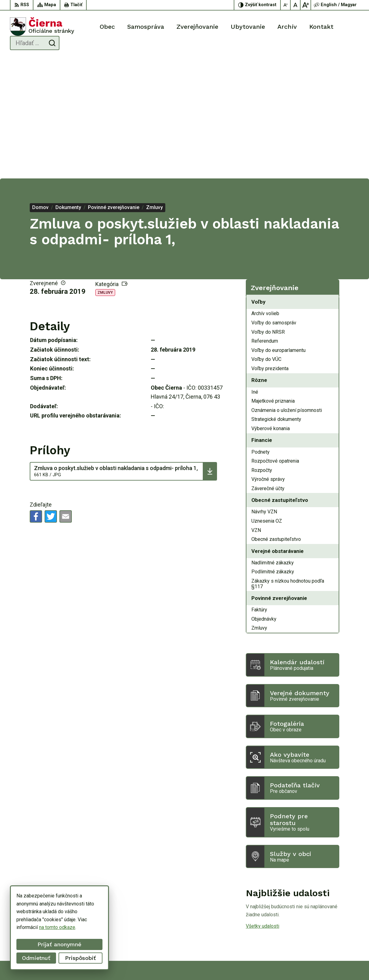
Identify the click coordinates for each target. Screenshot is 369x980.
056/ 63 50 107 (334, 929)
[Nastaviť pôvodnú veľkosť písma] (296, 5)
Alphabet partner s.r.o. (189, 964)
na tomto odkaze (57, 927)
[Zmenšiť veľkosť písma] (286, 5)
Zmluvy (105, 172)
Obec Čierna (267, 964)
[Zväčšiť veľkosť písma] (306, 5)
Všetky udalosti (263, 805)
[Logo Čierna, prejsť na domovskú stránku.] (42, 27)
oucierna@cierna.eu (338, 935)
